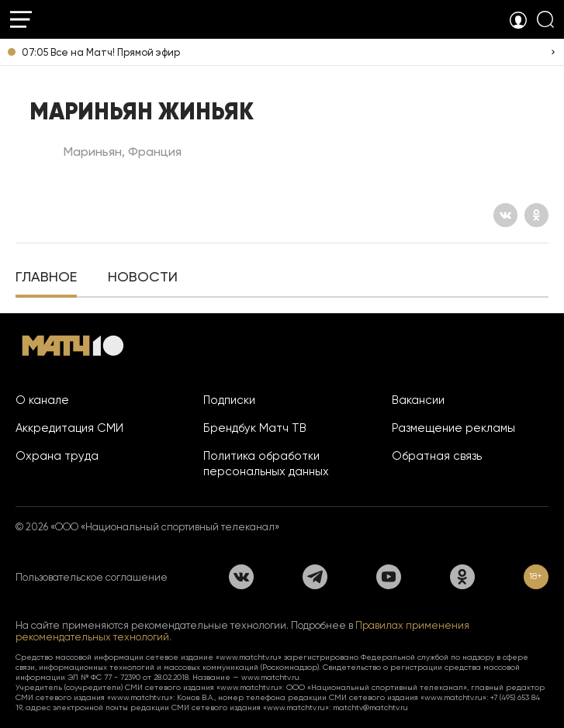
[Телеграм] (315, 577)
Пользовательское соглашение (92, 577)
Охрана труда (57, 456)
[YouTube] (389, 577)
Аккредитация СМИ (69, 428)
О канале (42, 400)
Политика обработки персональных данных (266, 464)
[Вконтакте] (505, 215)
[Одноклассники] (536, 215)
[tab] (46, 278)
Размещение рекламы (453, 428)
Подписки (229, 400)
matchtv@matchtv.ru (370, 707)
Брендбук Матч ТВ (255, 428)
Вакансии (418, 400)
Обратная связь (437, 456)
